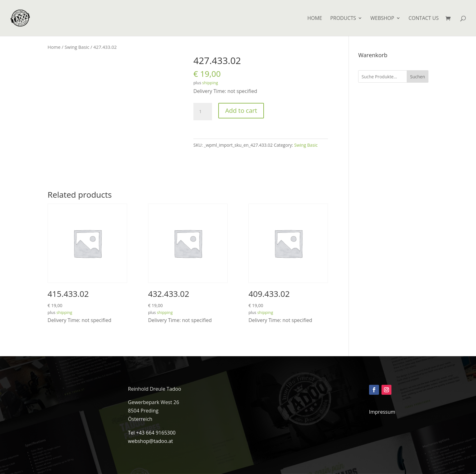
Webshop (382, 19)
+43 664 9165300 (156, 433)
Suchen (418, 77)
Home (54, 47)
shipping (210, 83)
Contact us (424, 19)
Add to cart (241, 110)
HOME (315, 19)
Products (343, 19)
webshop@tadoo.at (151, 441)
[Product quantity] (203, 112)
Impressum (382, 412)
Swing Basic (77, 47)
